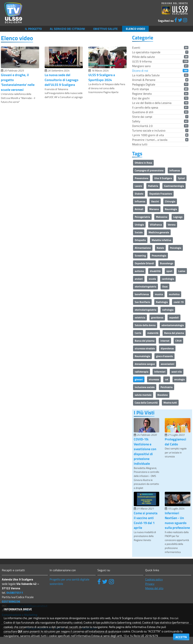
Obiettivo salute (105, 29)
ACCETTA (181, 637)
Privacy (150, 584)
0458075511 (15, 593)
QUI (20, 631)
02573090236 (11, 601)
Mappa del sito (154, 588)
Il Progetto (33, 29)
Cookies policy (154, 579)
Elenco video (135, 29)
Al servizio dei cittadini (67, 29)
